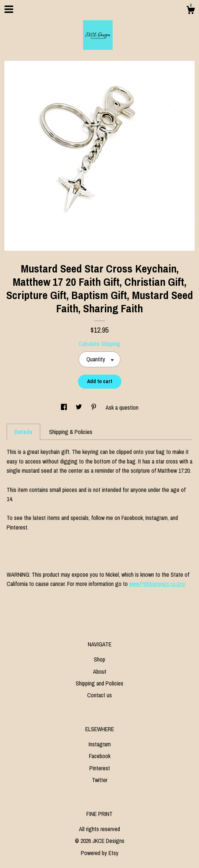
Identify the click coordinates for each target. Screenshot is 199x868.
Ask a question (122, 407)
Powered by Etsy (100, 853)
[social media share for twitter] (80, 407)
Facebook (100, 756)
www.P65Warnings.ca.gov (157, 584)
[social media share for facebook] (65, 407)
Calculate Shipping (99, 344)
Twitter (100, 780)
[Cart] (191, 11)
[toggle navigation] (9, 9)
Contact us (99, 695)
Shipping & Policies (71, 432)
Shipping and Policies (99, 683)
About (100, 671)
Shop (99, 659)
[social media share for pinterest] (95, 407)
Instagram (100, 744)
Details (23, 432)
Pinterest (100, 768)
